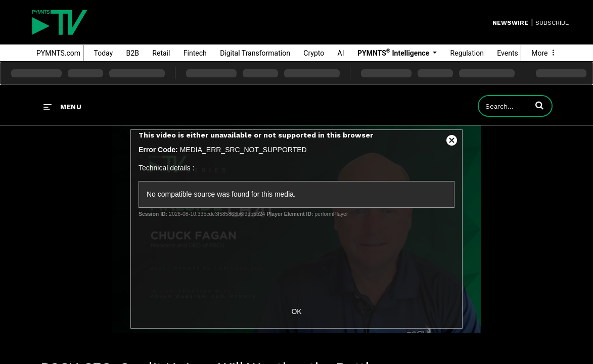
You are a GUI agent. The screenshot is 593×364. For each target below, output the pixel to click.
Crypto (314, 53)
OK (296, 311)
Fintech (195, 53)
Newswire (510, 23)
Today (104, 53)
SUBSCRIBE (552, 23)
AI (341, 53)
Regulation (467, 53)
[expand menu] (62, 107)
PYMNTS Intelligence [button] (394, 53)
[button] (539, 105)
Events (507, 53)
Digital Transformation (255, 53)
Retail (161, 53)
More (544, 53)
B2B (133, 53)
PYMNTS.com (58, 53)
